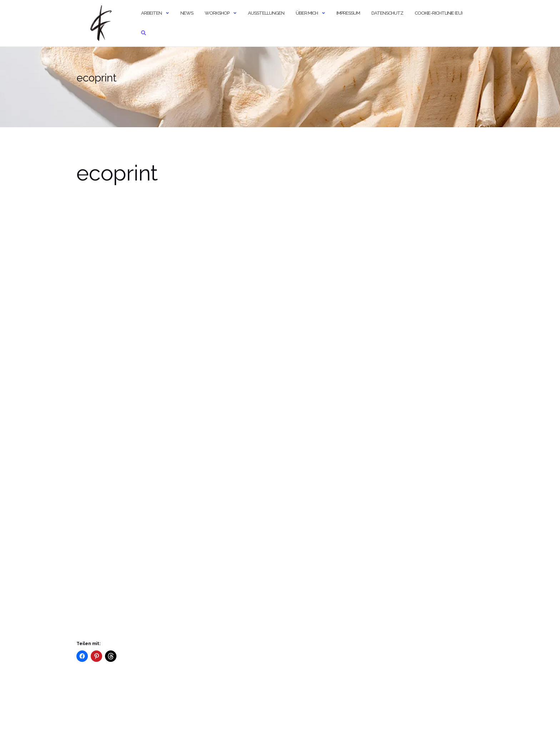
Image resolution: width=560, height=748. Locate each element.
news (187, 13)
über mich (307, 13)
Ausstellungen (266, 13)
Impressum (348, 13)
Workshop (217, 13)
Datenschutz (387, 13)
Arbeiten (151, 13)
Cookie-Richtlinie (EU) (439, 13)
